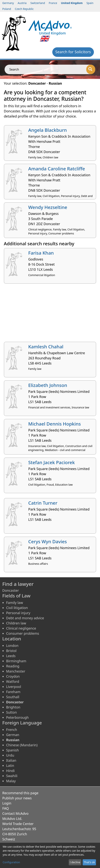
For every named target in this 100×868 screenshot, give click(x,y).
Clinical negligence (21, 628)
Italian (11, 760)
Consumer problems (23, 633)
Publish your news (17, 798)
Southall (13, 697)
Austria (22, 3)
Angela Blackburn (48, 130)
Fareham (13, 692)
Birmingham (16, 661)
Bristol (11, 651)
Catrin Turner (43, 503)
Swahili (12, 776)
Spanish (12, 750)
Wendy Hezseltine (48, 207)
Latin (10, 766)
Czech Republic (24, 9)
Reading (13, 666)
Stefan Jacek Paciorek (52, 462)
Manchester (16, 671)
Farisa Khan (41, 253)
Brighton (13, 707)
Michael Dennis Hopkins (54, 424)
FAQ (6, 808)
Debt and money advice (25, 618)
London (12, 646)
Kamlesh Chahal (46, 347)
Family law (15, 603)
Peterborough (17, 717)
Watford (13, 681)
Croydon (13, 676)
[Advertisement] (50, 314)
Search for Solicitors (73, 52)
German (13, 735)
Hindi (10, 771)
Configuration (11, 862)
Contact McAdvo (15, 813)
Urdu (10, 755)
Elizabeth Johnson (48, 385)
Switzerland (38, 3)
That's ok (89, 862)
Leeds (11, 656)
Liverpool (14, 687)
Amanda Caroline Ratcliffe (57, 169)
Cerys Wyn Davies (48, 541)
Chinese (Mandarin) (22, 745)
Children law (16, 623)
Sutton (11, 712)
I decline (75, 862)
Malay (11, 781)
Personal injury (18, 613)
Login (7, 803)
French (12, 730)
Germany (8, 3)
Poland (7, 9)
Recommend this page (20, 793)
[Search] (91, 69)
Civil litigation (17, 608)
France (53, 3)
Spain (90, 3)
